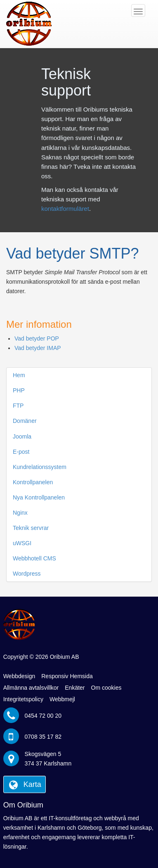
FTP (18, 406)
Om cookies (106, 688)
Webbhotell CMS (34, 558)
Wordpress (27, 574)
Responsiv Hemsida (67, 676)
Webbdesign (19, 676)
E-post (21, 452)
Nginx (20, 513)
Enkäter (75, 688)
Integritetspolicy (23, 699)
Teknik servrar (31, 528)
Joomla (22, 436)
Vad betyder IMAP (38, 348)
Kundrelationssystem (40, 467)
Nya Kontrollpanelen (39, 497)
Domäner (25, 421)
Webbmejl (62, 699)
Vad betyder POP (37, 338)
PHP (19, 390)
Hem (19, 375)
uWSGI (22, 543)
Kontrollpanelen (33, 482)
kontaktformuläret (65, 209)
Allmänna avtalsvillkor (31, 688)
